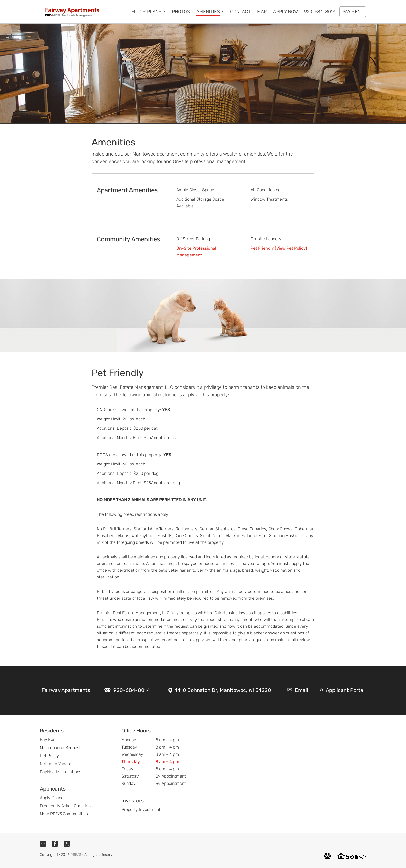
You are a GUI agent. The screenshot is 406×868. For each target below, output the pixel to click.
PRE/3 (76, 855)
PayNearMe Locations (61, 772)
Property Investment (141, 810)
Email (302, 690)
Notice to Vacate (56, 764)
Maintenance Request (60, 748)
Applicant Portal (345, 690)
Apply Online (52, 798)
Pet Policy (49, 756)
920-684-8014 (132, 690)
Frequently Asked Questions (66, 806)
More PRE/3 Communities (64, 814)
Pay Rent (48, 740)
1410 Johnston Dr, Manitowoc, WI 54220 (223, 690)
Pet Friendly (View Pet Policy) (279, 248)
